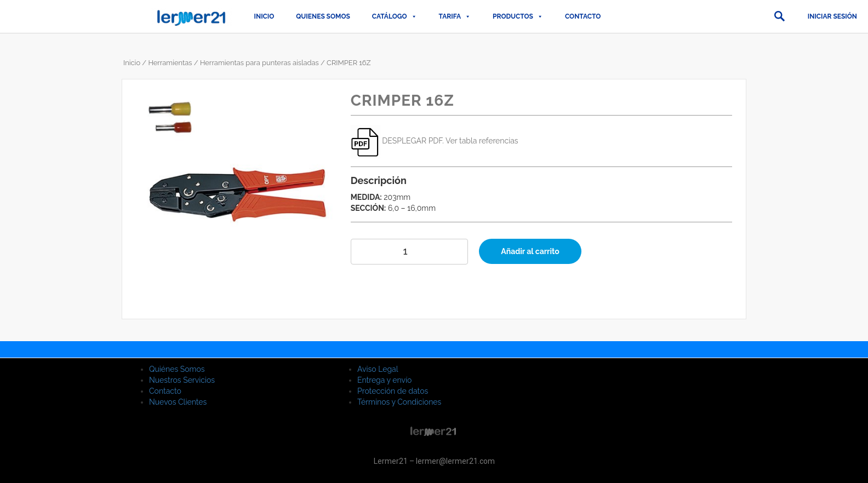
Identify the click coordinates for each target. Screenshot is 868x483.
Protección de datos (393, 391)
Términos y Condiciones (399, 402)
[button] (779, 16)
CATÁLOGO (395, 16)
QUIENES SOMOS (323, 16)
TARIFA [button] (455, 16)
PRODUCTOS (518, 16)
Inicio (264, 16)
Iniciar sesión (832, 16)
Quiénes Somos (177, 369)
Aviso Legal (378, 369)
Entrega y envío (384, 380)
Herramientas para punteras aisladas (259, 63)
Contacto (583, 16)
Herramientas (170, 63)
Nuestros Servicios (182, 380)
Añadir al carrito (530, 251)
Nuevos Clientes (178, 402)
